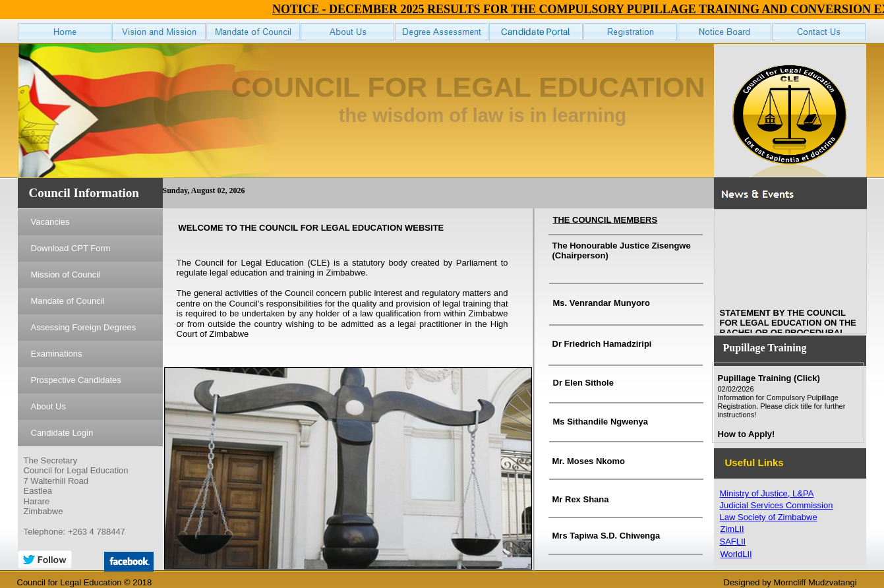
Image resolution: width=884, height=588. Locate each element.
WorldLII (736, 554)
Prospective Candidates (76, 380)
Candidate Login (62, 433)
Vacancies (50, 222)
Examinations (57, 354)
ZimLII (732, 529)
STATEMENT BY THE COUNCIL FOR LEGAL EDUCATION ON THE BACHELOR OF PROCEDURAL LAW (788, 331)
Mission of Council (66, 275)
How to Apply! (747, 434)
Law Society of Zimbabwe (769, 517)
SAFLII (733, 542)
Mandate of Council (68, 301)
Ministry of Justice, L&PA (767, 493)
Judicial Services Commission (777, 505)
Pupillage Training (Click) (769, 378)
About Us (48, 406)
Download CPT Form (71, 248)
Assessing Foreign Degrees (84, 327)
